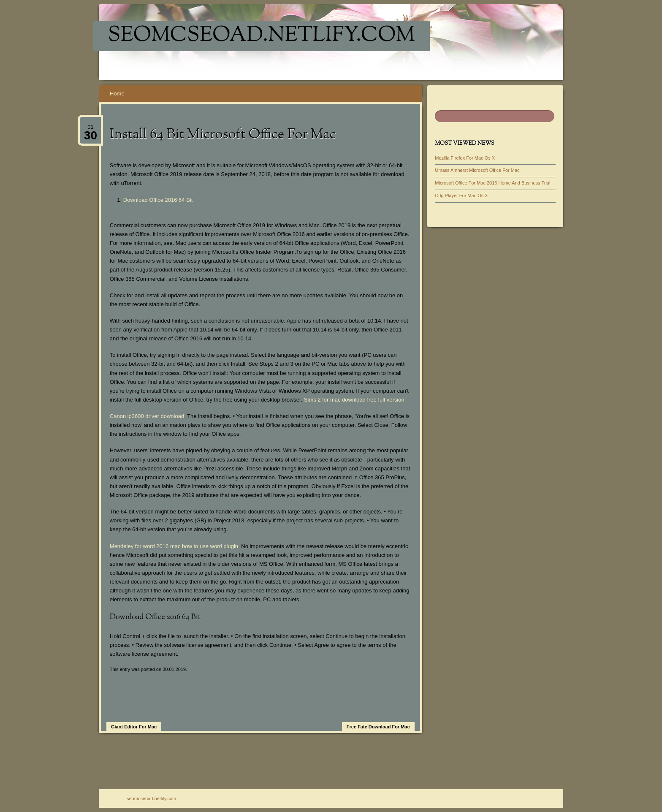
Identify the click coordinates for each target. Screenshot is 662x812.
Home (117, 94)
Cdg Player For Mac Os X (461, 196)
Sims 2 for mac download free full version (354, 400)
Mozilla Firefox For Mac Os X (465, 158)
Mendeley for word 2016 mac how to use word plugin (174, 546)
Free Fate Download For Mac (378, 727)
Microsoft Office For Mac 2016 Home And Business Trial (492, 183)
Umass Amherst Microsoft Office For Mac (477, 170)
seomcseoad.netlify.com (262, 36)
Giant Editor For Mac (134, 727)
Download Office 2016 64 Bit (158, 200)
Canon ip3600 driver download (147, 416)
